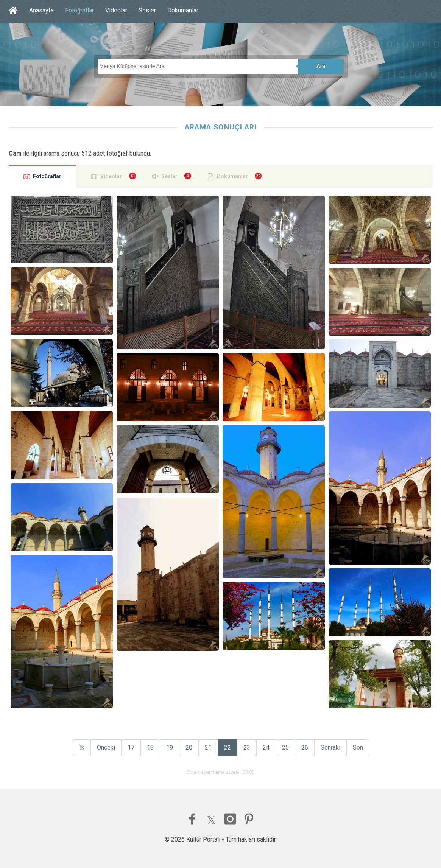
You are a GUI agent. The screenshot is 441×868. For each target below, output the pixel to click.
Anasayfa (41, 10)
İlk (81, 747)
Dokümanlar (183, 10)
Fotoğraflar (79, 10)
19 (170, 747)
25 (285, 747)
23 (247, 747)
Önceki (106, 747)
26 (305, 747)
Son (358, 747)
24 (266, 747)
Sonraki (330, 747)
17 (131, 747)
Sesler (147, 10)
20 (189, 747)
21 (208, 747)
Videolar (116, 10)
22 (228, 747)
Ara (321, 66)
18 (150, 747)
